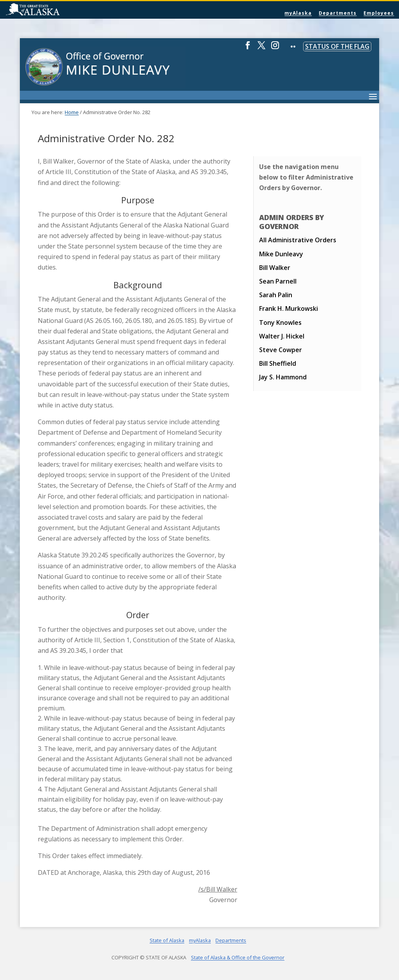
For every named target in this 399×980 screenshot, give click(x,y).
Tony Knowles (280, 323)
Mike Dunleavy (281, 254)
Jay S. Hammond (283, 377)
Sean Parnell (278, 281)
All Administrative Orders (298, 240)
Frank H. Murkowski (289, 308)
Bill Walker (275, 268)
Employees (379, 13)
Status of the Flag (337, 46)
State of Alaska (53, 10)
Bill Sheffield (278, 363)
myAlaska (298, 13)
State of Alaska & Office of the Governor (238, 957)
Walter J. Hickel (282, 336)
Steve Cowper (281, 350)
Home (72, 112)
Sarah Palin (276, 295)
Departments (338, 13)
